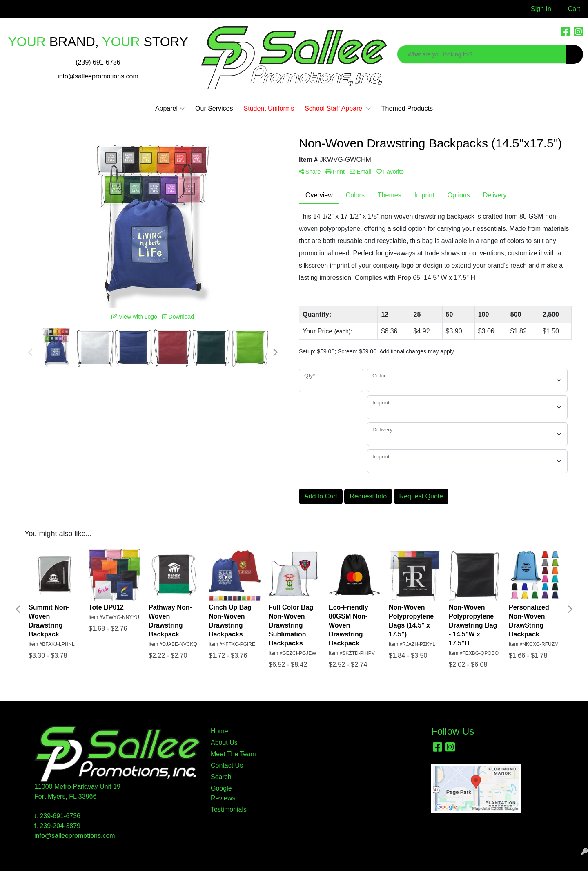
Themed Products (407, 108)
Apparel (170, 109)
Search (221, 777)
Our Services (214, 108)
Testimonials (229, 810)
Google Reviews (223, 793)
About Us (224, 743)
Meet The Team (233, 754)
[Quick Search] (481, 54)
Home (219, 731)
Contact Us (227, 765)
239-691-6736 (60, 816)
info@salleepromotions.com (98, 76)
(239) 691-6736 (98, 62)
